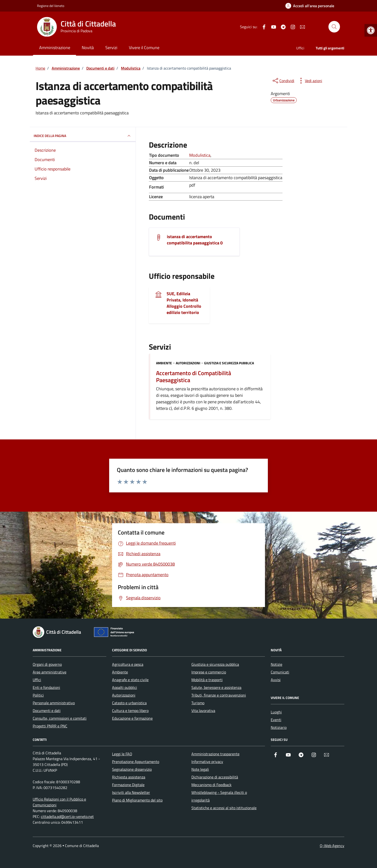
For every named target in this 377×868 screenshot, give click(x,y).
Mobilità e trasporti (207, 680)
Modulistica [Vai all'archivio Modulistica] (200, 155)
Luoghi (276, 712)
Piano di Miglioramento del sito (137, 800)
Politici (38, 695)
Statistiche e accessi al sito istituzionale (224, 808)
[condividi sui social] (283, 81)
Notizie (276, 664)
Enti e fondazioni (46, 687)
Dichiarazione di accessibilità (215, 777)
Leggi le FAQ (122, 754)
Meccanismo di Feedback (211, 785)
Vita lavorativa (203, 711)
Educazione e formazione (132, 718)
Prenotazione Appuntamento (136, 762)
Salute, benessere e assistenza (216, 687)
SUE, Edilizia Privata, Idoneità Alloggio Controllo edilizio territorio (184, 303)
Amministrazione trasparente (215, 754)
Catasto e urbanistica (129, 703)
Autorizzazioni (188, 363)
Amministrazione (55, 48)
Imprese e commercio (209, 672)
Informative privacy (207, 762)
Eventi (276, 720)
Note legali (200, 769)
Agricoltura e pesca (128, 664)
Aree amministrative (50, 672)
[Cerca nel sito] (334, 27)
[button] (371, 30)
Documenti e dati (47, 711)
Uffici (300, 48)
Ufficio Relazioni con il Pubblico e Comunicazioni (59, 802)
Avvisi (276, 680)
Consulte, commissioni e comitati (60, 718)
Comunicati (280, 672)
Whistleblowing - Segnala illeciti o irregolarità (219, 796)
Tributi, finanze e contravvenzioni (219, 695)
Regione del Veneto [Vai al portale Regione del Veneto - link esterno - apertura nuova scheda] (51, 6)
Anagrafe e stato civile (130, 680)
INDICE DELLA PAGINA (83, 136)
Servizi (111, 48)
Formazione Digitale (128, 785)
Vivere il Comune (144, 48)
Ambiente (164, 363)
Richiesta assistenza (129, 777)
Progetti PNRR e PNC (50, 726)
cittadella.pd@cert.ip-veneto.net (67, 816)
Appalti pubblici (125, 687)
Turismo (198, 703)
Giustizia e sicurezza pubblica (229, 363)
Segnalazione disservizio (132, 769)
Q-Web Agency (332, 846)
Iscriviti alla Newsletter (131, 792)
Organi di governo (47, 664)
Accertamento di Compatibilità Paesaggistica (194, 377)
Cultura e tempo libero (130, 711)
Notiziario (279, 727)
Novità (88, 48)
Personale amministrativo (54, 703)
